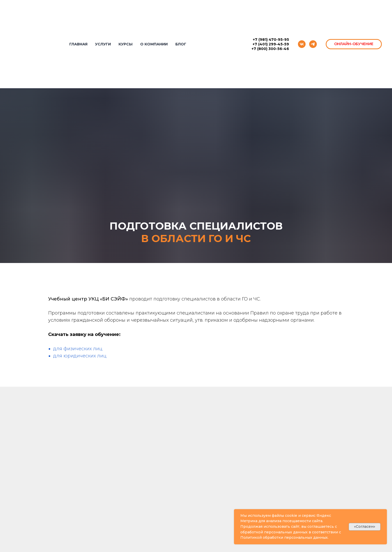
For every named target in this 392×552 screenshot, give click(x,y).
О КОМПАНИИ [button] (154, 44)
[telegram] (313, 44)
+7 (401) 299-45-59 (271, 44)
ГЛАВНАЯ (78, 44)
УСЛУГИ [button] (103, 44)
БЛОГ (181, 44)
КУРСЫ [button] (126, 44)
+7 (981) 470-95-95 (271, 40)
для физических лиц (78, 349)
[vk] (302, 44)
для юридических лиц (80, 356)
